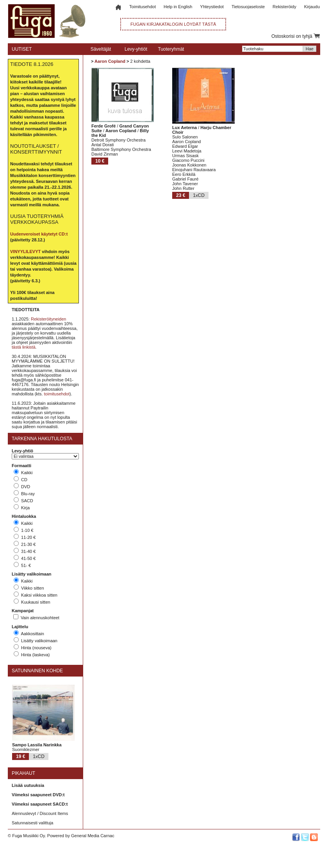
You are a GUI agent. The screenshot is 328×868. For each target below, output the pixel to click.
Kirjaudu (312, 7)
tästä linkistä (24, 347)
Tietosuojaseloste (248, 7)
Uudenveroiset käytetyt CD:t (39, 234)
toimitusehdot (57, 394)
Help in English (178, 7)
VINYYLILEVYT (25, 252)
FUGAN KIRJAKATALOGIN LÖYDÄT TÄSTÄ (173, 24)
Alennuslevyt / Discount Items (40, 813)
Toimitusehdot (143, 7)
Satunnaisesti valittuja (32, 823)
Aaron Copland (110, 61)
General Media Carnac (93, 836)
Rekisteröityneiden (49, 319)
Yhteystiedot (212, 7)
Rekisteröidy (284, 7)
